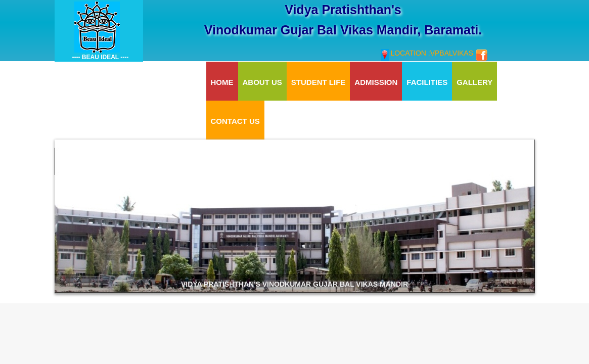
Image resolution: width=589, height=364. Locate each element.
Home (222, 82)
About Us (262, 82)
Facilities (427, 82)
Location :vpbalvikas (428, 53)
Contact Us (235, 121)
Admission (376, 82)
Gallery (474, 82)
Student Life (319, 82)
